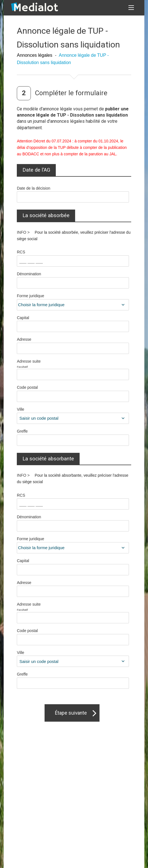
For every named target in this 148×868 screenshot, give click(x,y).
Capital (23, 318)
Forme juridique (30, 296)
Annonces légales (34, 55)
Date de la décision (33, 188)
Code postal (27, 387)
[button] (131, 8)
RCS (21, 252)
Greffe (22, 431)
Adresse (24, 339)
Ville (20, 409)
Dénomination (29, 274)
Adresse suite (44, 364)
